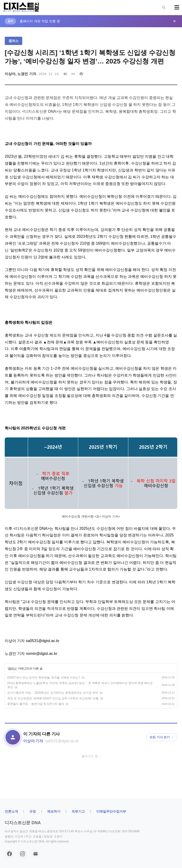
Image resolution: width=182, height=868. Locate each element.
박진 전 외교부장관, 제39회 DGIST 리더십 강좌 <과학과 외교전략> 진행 (53, 698)
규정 (32, 811)
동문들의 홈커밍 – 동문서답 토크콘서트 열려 (36, 704)
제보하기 (54, 811)
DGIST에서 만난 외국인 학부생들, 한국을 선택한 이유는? (44, 678)
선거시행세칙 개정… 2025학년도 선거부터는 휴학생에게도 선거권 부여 (53, 693)
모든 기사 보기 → (162, 737)
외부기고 (78, 811)
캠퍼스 (14, 41)
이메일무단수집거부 (111, 811)
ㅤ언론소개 (11, 811)
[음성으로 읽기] (65, 74)
